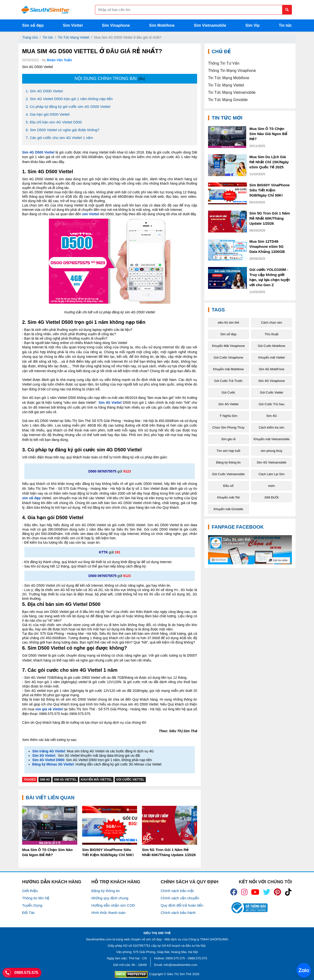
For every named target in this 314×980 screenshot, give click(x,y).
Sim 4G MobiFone (272, 369)
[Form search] (193, 10)
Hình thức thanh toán (108, 913)
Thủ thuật (272, 334)
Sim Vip (253, 25)
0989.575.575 (198, 958)
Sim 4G (45, 780)
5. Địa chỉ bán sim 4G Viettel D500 (54, 122)
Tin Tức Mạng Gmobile (228, 100)
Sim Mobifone (162, 25)
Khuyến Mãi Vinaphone (228, 346)
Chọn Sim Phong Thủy (228, 427)
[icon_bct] (249, 908)
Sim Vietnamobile (210, 25)
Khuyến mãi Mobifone (228, 369)
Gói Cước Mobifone (272, 346)
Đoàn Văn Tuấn (60, 60)
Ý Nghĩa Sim (228, 416)
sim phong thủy (272, 451)
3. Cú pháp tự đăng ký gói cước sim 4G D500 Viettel (68, 107)
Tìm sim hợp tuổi (228, 451)
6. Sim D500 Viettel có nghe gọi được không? (63, 130)
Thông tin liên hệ (36, 898)
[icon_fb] (234, 892)
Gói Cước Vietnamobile (228, 474)
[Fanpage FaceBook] (250, 550)
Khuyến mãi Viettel (96, 780)
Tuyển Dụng (32, 905)
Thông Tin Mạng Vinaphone (232, 71)
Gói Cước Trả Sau (271, 404)
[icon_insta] (244, 892)
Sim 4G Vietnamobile (271, 462)
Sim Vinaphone (116, 25)
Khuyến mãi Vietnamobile (271, 439)
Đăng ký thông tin (228, 462)
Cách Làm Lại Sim (272, 474)
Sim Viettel (73, 25)
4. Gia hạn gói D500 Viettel (48, 114)
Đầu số (228, 486)
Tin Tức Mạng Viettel (74, 37)
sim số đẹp (154, 939)
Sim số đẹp (33, 25)
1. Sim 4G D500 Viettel (44, 91)
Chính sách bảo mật (177, 891)
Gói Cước (228, 392)
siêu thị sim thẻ (228, 322)
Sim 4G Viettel (65, 780)
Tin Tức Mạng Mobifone (229, 78)
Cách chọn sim (272, 322)
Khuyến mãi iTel (228, 497)
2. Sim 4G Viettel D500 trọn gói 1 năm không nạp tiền (69, 99)
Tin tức (285, 25)
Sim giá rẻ (228, 439)
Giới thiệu (30, 891)
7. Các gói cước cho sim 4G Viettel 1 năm (59, 138)
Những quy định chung (110, 898)
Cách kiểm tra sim (272, 427)
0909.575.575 (175, 958)
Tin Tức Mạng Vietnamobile (232, 92)
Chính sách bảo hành (178, 913)
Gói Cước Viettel (130, 780)
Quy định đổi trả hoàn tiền (182, 905)
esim (272, 486)
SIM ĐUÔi (272, 497)
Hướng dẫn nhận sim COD (113, 905)
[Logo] (46, 10)
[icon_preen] (277, 892)
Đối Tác (28, 913)
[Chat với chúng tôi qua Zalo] (304, 970)
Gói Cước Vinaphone (228, 357)
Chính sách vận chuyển (180, 898)
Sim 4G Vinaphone (272, 381)
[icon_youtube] (255, 892)
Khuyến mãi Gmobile (228, 509)
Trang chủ (30, 37)
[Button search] (287, 10)
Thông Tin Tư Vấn (224, 63)
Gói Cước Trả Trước (228, 381)
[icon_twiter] (267, 892)
